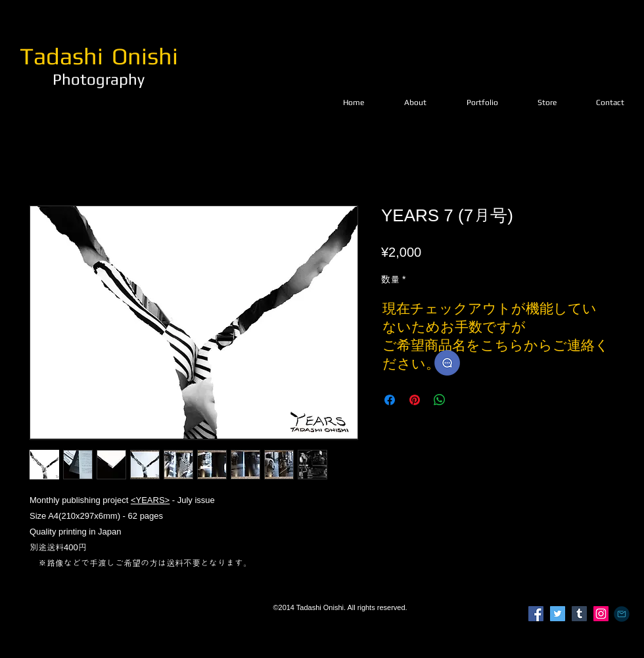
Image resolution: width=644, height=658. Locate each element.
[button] (482, 102)
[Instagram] (601, 614)
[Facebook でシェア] (390, 400)
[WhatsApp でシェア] (440, 400)
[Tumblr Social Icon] (579, 614)
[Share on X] (465, 400)
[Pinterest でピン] (415, 400)
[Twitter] (558, 614)
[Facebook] (536, 614)
